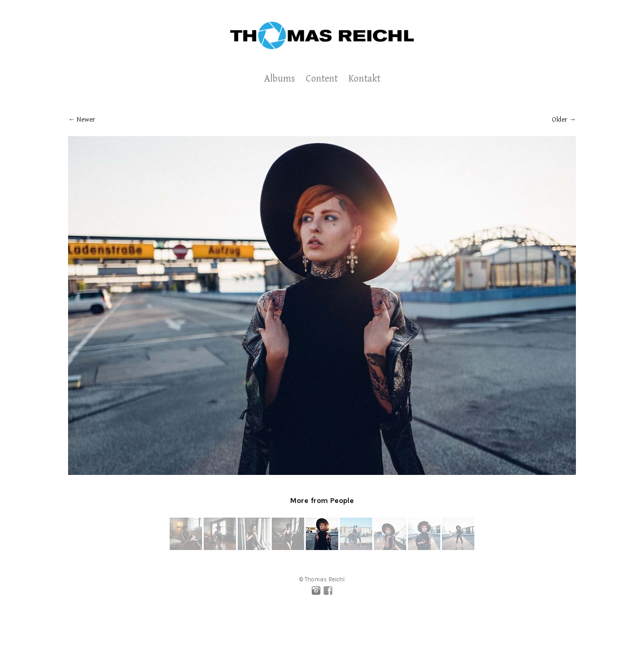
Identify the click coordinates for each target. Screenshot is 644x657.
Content (322, 79)
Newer (86, 120)
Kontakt (364, 79)
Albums (280, 79)
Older (560, 120)
